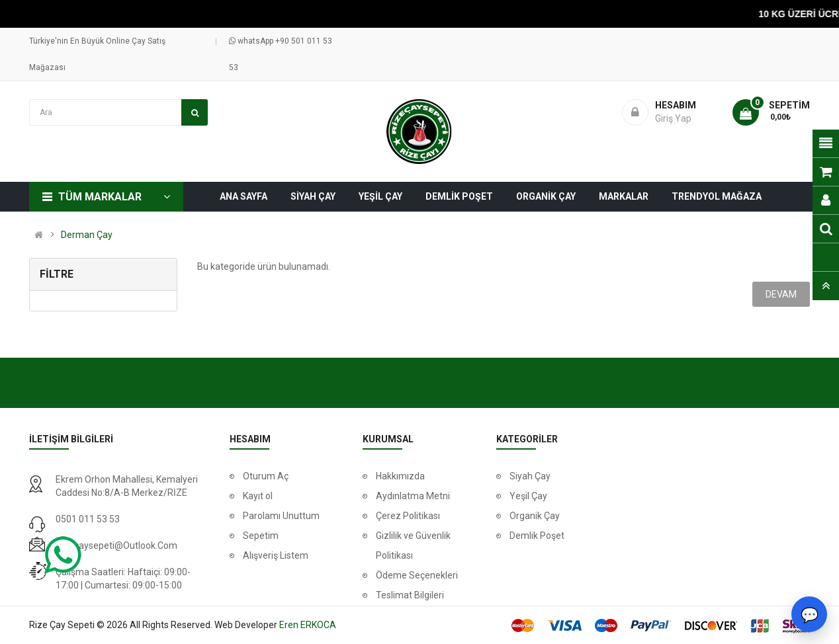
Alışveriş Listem (276, 555)
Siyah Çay (530, 476)
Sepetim (261, 536)
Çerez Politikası (408, 516)
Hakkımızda (400, 476)
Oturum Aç (266, 476)
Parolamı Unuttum (281, 516)
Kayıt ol (258, 496)
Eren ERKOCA (308, 625)
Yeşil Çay (528, 496)
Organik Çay (535, 516)
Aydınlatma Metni (413, 496)
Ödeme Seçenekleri (417, 575)
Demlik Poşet (537, 536)
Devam (781, 294)
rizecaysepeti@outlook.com (116, 545)
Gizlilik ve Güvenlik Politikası (413, 545)
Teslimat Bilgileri (410, 595)
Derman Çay (87, 235)
